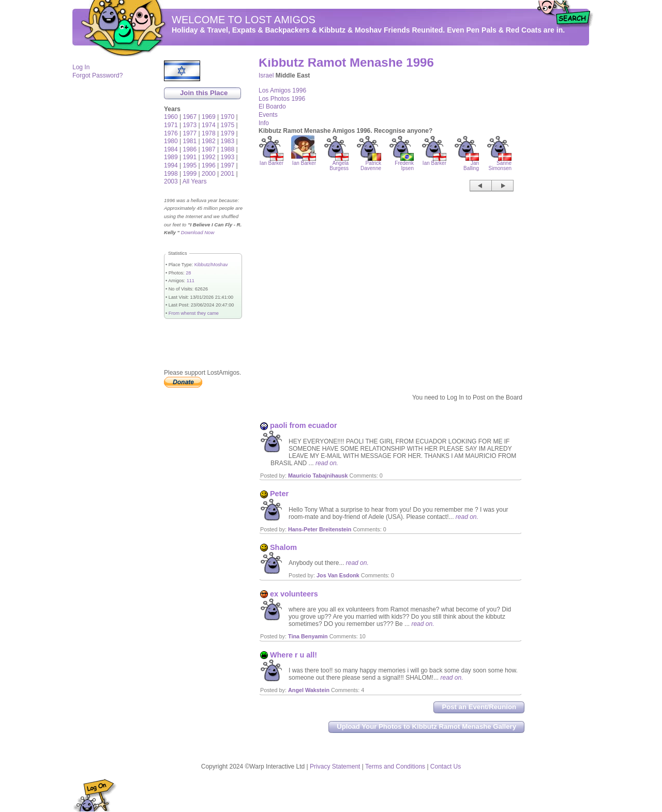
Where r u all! (294, 655)
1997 (228, 165)
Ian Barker (272, 161)
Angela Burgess (339, 164)
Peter (279, 494)
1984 (171, 149)
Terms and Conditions (395, 767)
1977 (190, 133)
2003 (171, 181)
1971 (171, 125)
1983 (228, 141)
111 (191, 281)
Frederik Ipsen (404, 164)
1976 (171, 133)
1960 (171, 117)
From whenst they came (194, 313)
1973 (190, 125)
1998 (171, 174)
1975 (228, 125)
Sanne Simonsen (500, 164)
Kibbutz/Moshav (211, 265)
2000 (209, 174)
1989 (171, 157)
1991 (190, 157)
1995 (190, 165)
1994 (171, 165)
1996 (209, 165)
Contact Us (446, 767)
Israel (266, 75)
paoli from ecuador (304, 425)
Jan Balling (471, 164)
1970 (228, 117)
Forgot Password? (97, 75)
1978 (209, 133)
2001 (228, 174)
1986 (190, 149)
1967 (190, 117)
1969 (209, 117)
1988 (228, 149)
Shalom (283, 547)
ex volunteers (294, 594)
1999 (190, 174)
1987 (209, 149)
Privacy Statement (335, 767)
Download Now (198, 232)
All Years (195, 181)
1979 (228, 133)
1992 (209, 157)
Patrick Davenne (371, 164)
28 (188, 273)
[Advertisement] (559, 212)
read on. (327, 463)
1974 (209, 125)
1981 (190, 141)
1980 (171, 141)
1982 (209, 141)
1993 (228, 157)
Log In (81, 67)
